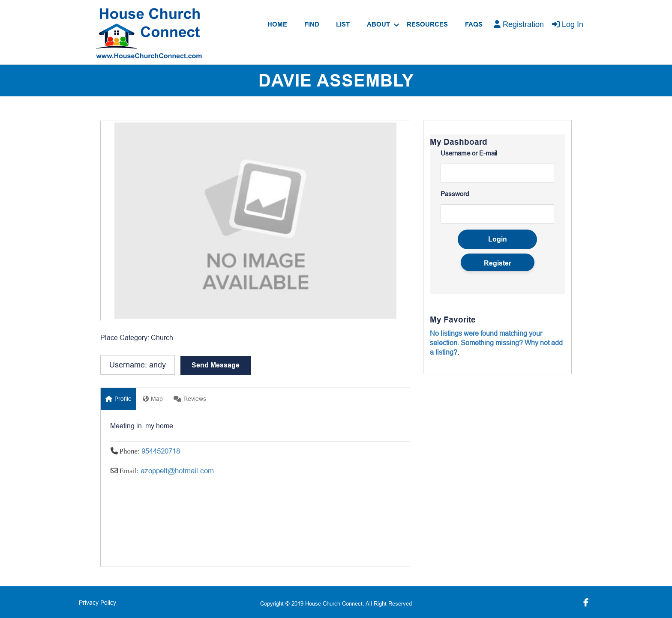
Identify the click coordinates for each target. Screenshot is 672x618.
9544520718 (161, 451)
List (343, 25)
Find (312, 25)
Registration (519, 24)
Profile (118, 399)
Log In (568, 24)
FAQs (474, 25)
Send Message (216, 365)
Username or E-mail (469, 153)
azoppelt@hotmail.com (177, 471)
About (378, 25)
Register (498, 263)
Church (162, 337)
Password (455, 194)
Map (153, 399)
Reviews (190, 399)
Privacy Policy (97, 603)
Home (277, 25)
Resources (427, 25)
